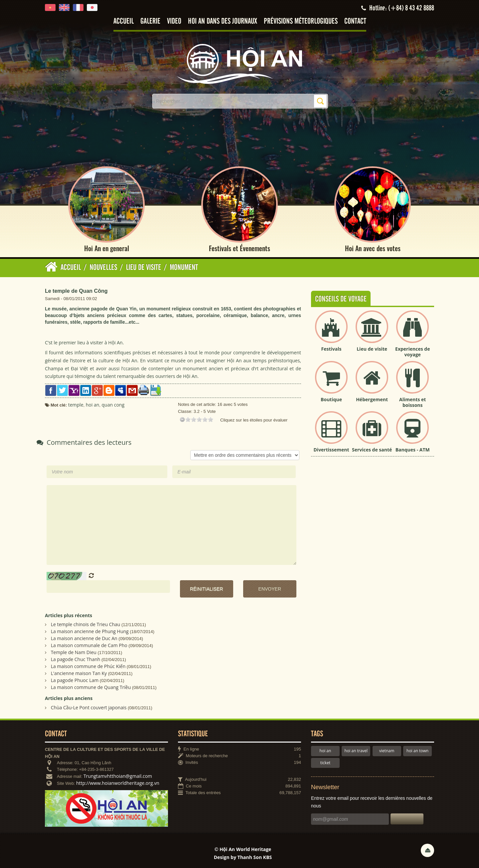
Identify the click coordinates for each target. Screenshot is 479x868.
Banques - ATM (413, 450)
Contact (355, 21)
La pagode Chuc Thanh (76, 660)
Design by (243, 858)
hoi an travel (356, 751)
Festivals (331, 349)
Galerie (150, 21)
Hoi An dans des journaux (223, 21)
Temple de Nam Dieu (74, 653)
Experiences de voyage (412, 352)
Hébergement (372, 399)
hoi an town (417, 751)
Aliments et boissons (412, 402)
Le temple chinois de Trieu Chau (86, 625)
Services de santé (372, 450)
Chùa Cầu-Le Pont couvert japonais (89, 708)
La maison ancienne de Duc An (84, 639)
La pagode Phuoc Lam (75, 681)
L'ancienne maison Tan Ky (79, 674)
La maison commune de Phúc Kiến (88, 667)
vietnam (387, 751)
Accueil (124, 21)
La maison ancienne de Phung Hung (90, 632)
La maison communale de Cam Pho (89, 646)
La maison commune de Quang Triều (91, 688)
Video (174, 21)
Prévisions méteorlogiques (301, 21)
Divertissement (331, 450)
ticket (325, 763)
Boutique (331, 399)
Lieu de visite (372, 349)
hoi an (325, 751)
